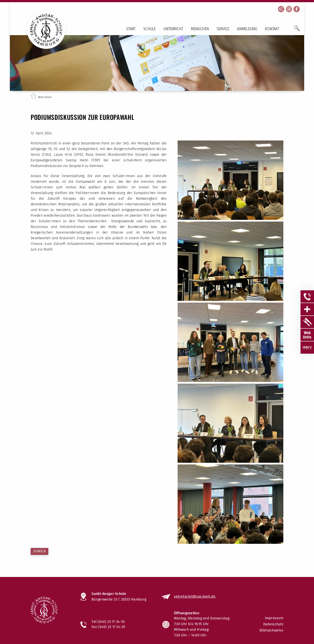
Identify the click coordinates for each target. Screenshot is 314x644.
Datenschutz (273, 624)
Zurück (39, 551)
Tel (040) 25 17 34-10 (108, 622)
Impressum (274, 618)
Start (131, 29)
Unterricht (173, 29)
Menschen (200, 29)
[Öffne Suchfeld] (297, 30)
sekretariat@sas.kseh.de (195, 596)
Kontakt (272, 29)
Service (223, 29)
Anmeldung (247, 29)
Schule (149, 29)
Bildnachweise (271, 630)
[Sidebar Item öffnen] (307, 296)
